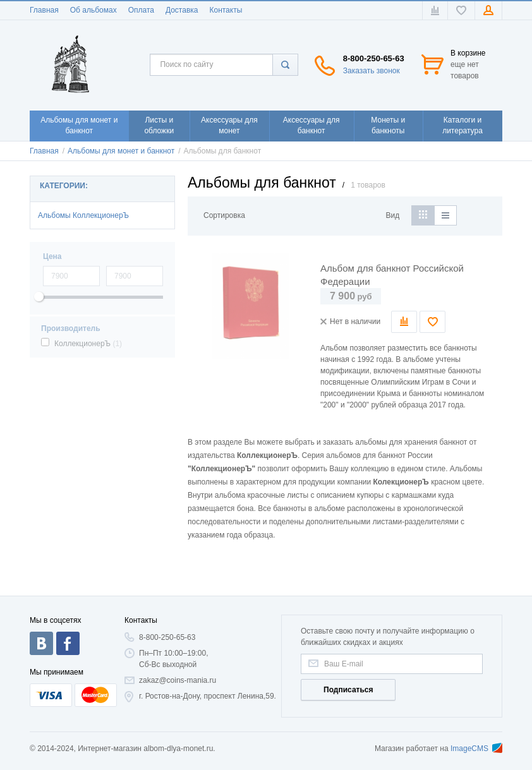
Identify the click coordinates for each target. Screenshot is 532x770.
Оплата (141, 10)
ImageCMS (476, 749)
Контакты (226, 10)
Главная (44, 10)
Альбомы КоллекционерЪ (83, 215)
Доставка (182, 10)
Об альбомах (94, 10)
